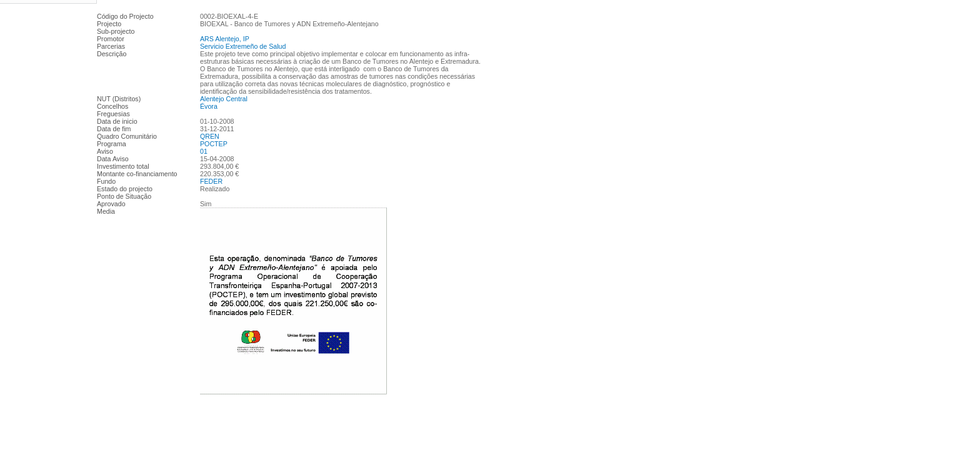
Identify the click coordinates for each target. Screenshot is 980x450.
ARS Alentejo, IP (225, 39)
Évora (209, 106)
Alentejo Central (224, 99)
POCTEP (214, 144)
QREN (210, 136)
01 (204, 151)
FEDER (211, 181)
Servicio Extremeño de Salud (243, 46)
